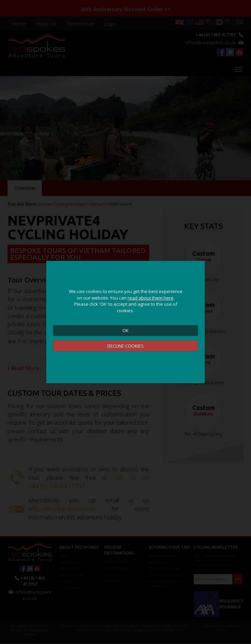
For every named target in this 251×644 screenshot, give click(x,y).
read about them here (151, 298)
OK (125, 330)
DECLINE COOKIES (125, 346)
